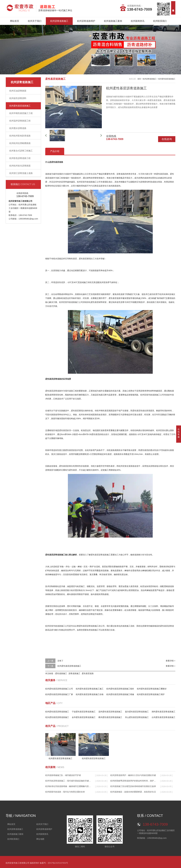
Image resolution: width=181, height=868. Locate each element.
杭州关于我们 (35, 21)
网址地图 (40, 839)
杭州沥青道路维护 (86, 21)
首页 (139, 79)
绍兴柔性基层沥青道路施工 (57, 717)
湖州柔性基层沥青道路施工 (163, 712)
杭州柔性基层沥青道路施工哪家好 (152, 689)
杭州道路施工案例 (113, 21)
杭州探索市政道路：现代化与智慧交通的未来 (65, 792)
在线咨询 (167, 139)
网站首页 (15, 21)
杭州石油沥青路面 (18, 91)
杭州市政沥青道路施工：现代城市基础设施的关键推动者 (68, 781)
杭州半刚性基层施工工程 (21, 113)
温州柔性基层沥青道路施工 (110, 712)
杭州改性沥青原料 (18, 98)
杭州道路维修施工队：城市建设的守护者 (63, 775)
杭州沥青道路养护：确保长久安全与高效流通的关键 (133, 775)
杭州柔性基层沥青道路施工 (69, 666)
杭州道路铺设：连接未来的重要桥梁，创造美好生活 (133, 792)
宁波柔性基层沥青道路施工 (84, 712)
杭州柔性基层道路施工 (20, 106)
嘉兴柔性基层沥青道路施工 (137, 712)
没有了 (60, 661)
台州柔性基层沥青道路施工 (163, 717)
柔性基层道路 (88, 673)
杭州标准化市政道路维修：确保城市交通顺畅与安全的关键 (68, 786)
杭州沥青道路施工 (59, 21)
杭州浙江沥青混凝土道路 (21, 173)
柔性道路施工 (61, 673)
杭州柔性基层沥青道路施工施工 (90, 689)
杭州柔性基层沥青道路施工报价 (120, 689)
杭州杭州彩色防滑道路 (20, 136)
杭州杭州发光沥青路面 (20, 166)
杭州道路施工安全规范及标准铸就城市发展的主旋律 (133, 786)
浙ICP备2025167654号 (58, 863)
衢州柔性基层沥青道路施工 (110, 717)
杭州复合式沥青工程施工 (21, 151)
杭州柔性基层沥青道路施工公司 (59, 689)
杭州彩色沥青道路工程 (20, 158)
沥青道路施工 (74, 673)
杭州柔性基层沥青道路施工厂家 (59, 694)
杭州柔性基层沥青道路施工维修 (120, 694)
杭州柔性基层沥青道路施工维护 (151, 694)
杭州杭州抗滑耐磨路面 (20, 143)
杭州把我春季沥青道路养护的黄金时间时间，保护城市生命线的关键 (133, 781)
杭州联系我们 (160, 21)
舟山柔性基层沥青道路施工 (137, 717)
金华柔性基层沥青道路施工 (84, 717)
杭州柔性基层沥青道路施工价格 (90, 694)
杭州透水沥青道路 (18, 128)
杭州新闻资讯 (138, 21)
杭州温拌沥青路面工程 (20, 121)
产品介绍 (55, 151)
